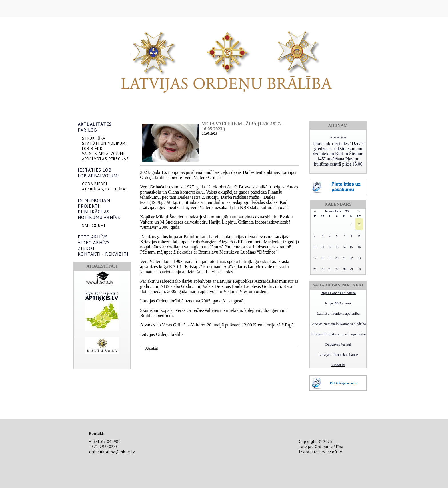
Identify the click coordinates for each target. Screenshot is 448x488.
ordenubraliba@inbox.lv (112, 452)
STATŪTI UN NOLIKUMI (104, 143)
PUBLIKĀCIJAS (94, 212)
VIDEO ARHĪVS (94, 242)
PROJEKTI (89, 206)
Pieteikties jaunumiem (344, 383)
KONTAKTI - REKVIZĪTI (103, 254)
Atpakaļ (151, 348)
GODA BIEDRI (95, 184)
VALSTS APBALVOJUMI (103, 154)
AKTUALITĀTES (95, 124)
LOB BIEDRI (93, 148)
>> (359, 212)
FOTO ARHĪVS (93, 237)
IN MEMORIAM (94, 200)
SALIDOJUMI (94, 226)
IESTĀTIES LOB (95, 170)
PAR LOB (87, 130)
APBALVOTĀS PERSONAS (105, 159)
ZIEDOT (86, 248)
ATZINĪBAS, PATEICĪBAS (105, 189)
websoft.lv (332, 452)
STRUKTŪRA (94, 138)
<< (315, 212)
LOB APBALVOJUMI (98, 176)
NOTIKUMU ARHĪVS (99, 217)
